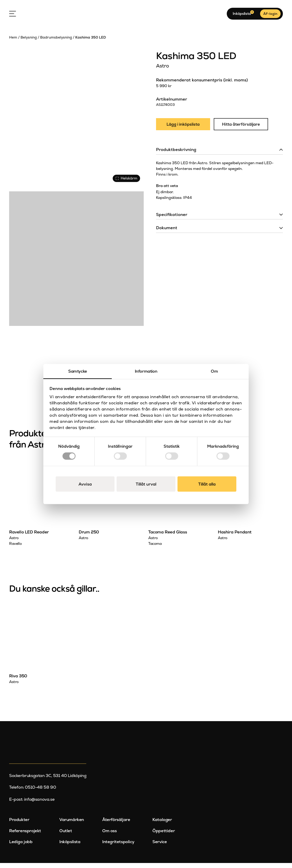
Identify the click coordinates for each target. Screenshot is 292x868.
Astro (162, 71)
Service (160, 847)
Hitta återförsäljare (243, 130)
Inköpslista (70, 847)
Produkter (19, 825)
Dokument (167, 233)
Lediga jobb (21, 847)
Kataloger (162, 825)
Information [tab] (146, 371)
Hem (13, 42)
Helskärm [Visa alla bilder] (125, 182)
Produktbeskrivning (176, 155)
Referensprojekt (25, 836)
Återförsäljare (116, 825)
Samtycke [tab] (78, 371)
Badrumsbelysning (56, 42)
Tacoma (155, 549)
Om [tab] (214, 371)
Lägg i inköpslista (184, 130)
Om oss (109, 836)
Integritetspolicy (118, 847)
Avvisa (85, 484)
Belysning (29, 42)
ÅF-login (270, 16)
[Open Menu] (13, 16)
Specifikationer (172, 220)
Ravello (15, 549)
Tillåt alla (207, 484)
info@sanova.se (39, 804)
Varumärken (72, 825)
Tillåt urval (146, 484)
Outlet (66, 836)
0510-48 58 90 (40, 792)
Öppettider (164, 836)
